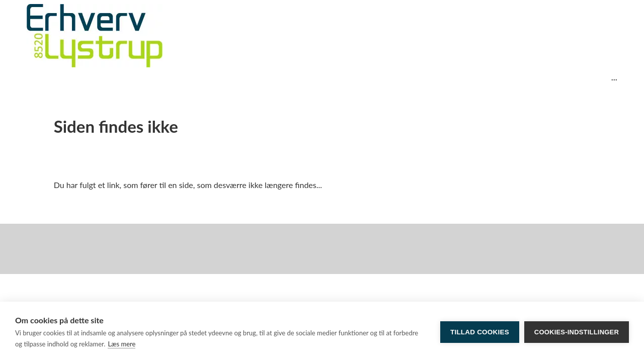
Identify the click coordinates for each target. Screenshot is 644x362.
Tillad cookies (480, 332)
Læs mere (122, 344)
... (614, 77)
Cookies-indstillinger (577, 332)
